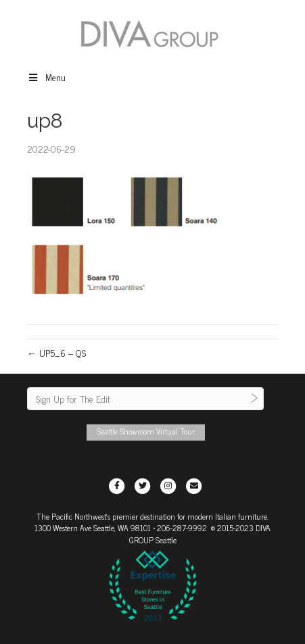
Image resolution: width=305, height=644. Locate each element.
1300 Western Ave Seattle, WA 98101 (93, 528)
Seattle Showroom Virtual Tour (146, 431)
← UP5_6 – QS (56, 352)
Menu (46, 77)
